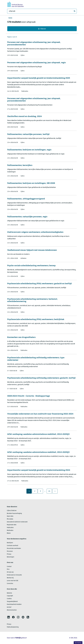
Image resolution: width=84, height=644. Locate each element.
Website (9, 593)
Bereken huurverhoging (14, 513)
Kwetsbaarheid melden (14, 604)
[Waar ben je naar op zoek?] (42, 11)
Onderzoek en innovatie (14, 575)
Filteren (42, 29)
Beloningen (10, 557)
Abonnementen (12, 610)
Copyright (10, 596)
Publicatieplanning (13, 627)
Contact (9, 567)
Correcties (10, 584)
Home (10, 18)
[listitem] (8, 617)
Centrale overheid (12, 546)
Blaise (9, 533)
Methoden (10, 530)
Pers (8, 569)
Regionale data (12, 525)
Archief (9, 607)
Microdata (10, 519)
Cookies (9, 599)
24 (50, 491)
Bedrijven (10, 543)
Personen (10, 551)
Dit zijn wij (10, 572)
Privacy (9, 554)
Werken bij (10, 578)
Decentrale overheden (14, 548)
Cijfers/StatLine (12, 511)
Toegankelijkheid (12, 602)
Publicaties (10, 528)
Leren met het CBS (13, 581)
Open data (10, 516)
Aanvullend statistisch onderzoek (17, 522)
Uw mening (78, 643)
